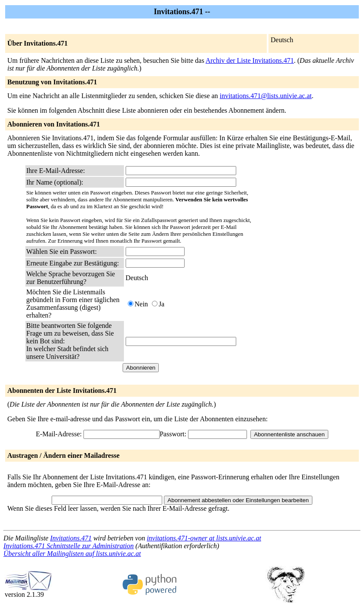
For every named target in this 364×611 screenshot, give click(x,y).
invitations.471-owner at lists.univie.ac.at (204, 538)
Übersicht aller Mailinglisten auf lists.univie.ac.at (72, 554)
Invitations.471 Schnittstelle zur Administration (69, 546)
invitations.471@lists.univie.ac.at (266, 96)
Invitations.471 (71, 538)
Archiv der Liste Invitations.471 (250, 60)
